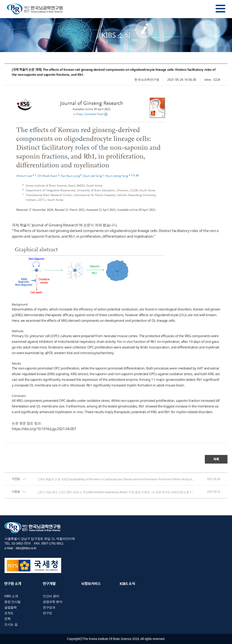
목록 (216, 459)
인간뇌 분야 (51, 596)
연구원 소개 (13, 584)
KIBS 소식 (127, 584)
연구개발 (49, 584)
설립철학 (11, 607)
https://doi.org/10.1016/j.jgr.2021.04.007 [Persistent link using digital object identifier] (44, 429)
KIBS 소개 (11, 596)
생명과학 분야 (53, 602)
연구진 (47, 613)
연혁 (7, 619)
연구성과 (49, 607)
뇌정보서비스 (91, 584)
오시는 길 (11, 624)
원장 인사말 (12, 602)
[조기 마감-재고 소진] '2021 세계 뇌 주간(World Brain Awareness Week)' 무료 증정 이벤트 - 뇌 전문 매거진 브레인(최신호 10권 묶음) (116, 492)
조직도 (9, 613)
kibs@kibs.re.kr (26, 548)
